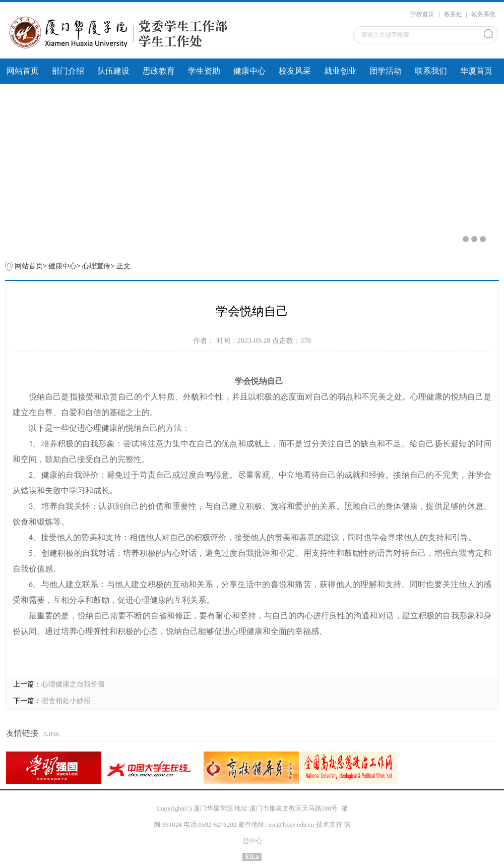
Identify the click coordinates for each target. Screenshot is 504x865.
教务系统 (483, 14)
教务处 (453, 14)
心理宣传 (96, 266)
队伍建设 (113, 71)
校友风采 (295, 71)
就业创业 (340, 71)
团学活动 (386, 71)
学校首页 (422, 14)
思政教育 (159, 71)
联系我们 (431, 71)
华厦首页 (476, 71)
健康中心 (249, 71)
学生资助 (204, 71)
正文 (123, 266)
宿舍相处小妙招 (66, 701)
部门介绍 (68, 71)
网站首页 (23, 71)
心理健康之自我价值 (73, 684)
